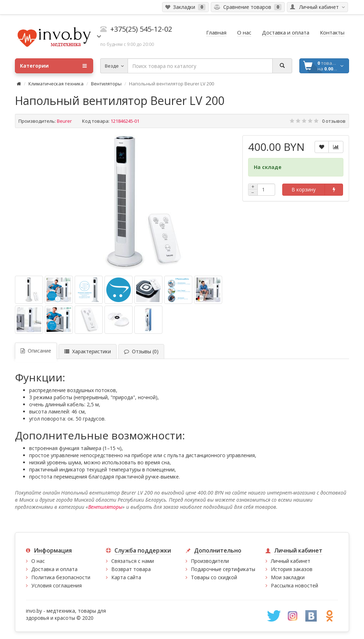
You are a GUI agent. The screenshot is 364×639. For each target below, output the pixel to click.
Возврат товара (131, 569)
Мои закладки (288, 577)
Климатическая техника (56, 84)
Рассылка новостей (295, 585)
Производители (210, 561)
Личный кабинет (291, 561)
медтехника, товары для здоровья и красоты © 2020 (66, 614)
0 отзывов (334, 121)
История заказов (292, 569)
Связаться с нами (133, 561)
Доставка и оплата (54, 569)
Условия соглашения (57, 585)
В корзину (304, 189)
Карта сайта (126, 577)
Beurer (64, 121)
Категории (53, 66)
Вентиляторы (106, 84)
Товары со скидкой (214, 577)
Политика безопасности (61, 577)
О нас (38, 561)
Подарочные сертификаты (223, 569)
